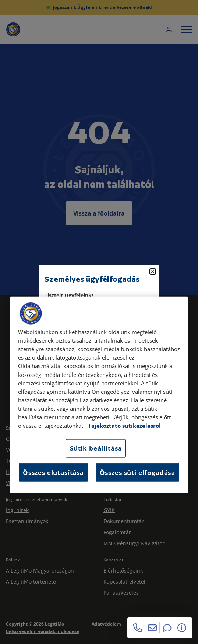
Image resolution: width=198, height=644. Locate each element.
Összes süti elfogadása (137, 472)
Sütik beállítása (96, 448)
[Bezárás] (153, 272)
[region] (99, 395)
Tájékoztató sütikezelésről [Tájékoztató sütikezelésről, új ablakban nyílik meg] (124, 426)
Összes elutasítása (53, 472)
